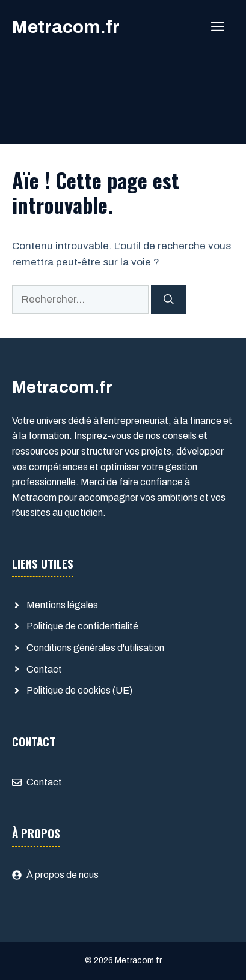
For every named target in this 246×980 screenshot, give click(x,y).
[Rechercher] (169, 300)
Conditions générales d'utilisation (95, 648)
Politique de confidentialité (82, 626)
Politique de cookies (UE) (79, 690)
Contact (44, 669)
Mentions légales (62, 605)
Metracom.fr (66, 27)
